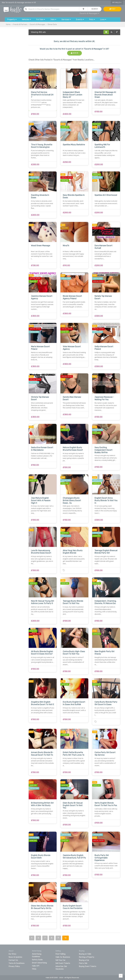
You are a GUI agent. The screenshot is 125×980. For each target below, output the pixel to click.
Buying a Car (84, 960)
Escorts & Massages (89, 13)
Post (112, 9)
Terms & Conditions (17, 963)
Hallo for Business (63, 957)
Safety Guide (37, 960)
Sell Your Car (60, 960)
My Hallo (117, 3)
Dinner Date (52, 24)
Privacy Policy (14, 966)
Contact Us (13, 960)
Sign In (74, 53)
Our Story (12, 954)
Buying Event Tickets (88, 966)
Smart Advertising (39, 963)
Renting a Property (87, 957)
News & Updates (15, 957)
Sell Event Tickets (63, 963)
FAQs (34, 969)
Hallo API (36, 966)
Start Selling (60, 954)
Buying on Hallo (85, 954)
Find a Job (83, 963)
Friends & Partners (20, 24)
